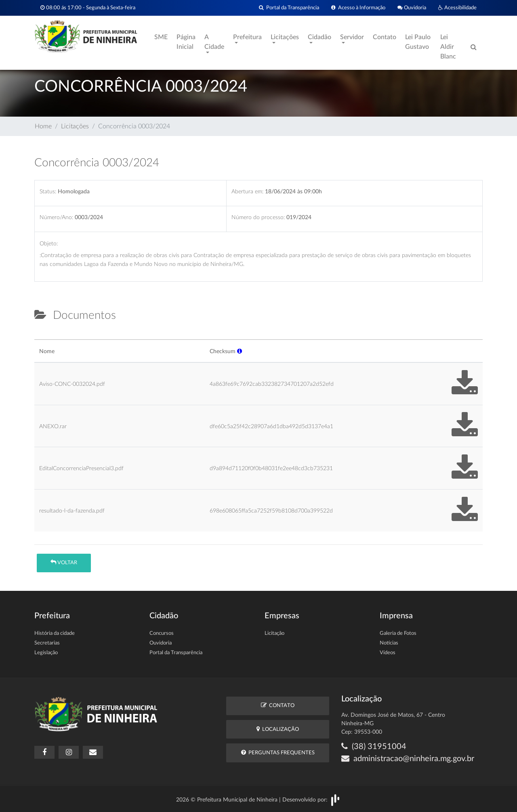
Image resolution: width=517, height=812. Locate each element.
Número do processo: (258, 217)
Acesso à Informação (358, 8)
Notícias (389, 643)
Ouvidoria (412, 8)
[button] (240, 351)
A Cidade (214, 42)
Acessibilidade (457, 8)
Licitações (285, 37)
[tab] (41, 336)
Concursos (162, 633)
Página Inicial (186, 42)
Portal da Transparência (289, 8)
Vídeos (388, 653)
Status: (48, 191)
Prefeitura (247, 37)
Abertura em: (247, 191)
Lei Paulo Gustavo (418, 42)
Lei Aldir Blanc (448, 47)
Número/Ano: (56, 217)
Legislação (46, 653)
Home (43, 126)
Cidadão (319, 37)
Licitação (274, 633)
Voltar (64, 562)
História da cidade (55, 633)
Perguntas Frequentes (278, 752)
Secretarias (47, 643)
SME (161, 37)
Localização (278, 729)
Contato (385, 37)
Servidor (352, 37)
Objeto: (49, 244)
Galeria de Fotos (398, 633)
